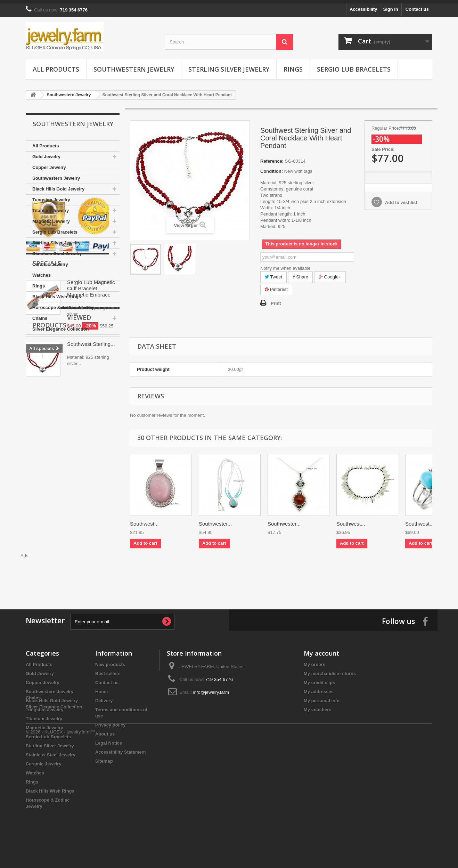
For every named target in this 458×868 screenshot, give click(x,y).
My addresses (319, 688)
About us (105, 731)
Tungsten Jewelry (51, 196)
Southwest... (144, 520)
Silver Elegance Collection (61, 326)
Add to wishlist (401, 199)
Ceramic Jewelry (50, 261)
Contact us (417, 6)
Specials (47, 409)
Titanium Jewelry (51, 207)
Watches (42, 272)
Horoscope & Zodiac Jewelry (63, 304)
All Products (56, 66)
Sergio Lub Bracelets (354, 66)
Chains (40, 315)
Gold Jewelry (46, 153)
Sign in (390, 6)
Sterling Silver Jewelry (229, 66)
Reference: (272, 158)
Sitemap (104, 758)
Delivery (104, 697)
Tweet (273, 273)
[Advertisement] (281, 571)
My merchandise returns (330, 670)
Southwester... (215, 520)
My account (321, 650)
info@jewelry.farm (211, 689)
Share (300, 273)
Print (276, 300)
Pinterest (276, 286)
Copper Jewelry (49, 164)
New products (110, 661)
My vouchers (317, 706)
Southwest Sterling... (91, 539)
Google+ (330, 273)
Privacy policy (110, 721)
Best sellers (108, 670)
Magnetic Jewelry (51, 218)
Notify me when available (285, 265)
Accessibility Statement (121, 749)
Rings (293, 66)
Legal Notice (109, 740)
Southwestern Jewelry (134, 66)
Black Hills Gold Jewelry (58, 185)
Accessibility (363, 6)
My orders (314, 661)
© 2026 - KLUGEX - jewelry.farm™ (60, 849)
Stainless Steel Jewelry (57, 250)
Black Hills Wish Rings (57, 293)
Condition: (272, 168)
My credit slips (319, 679)
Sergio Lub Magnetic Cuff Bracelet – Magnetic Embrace (91, 435)
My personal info (322, 697)
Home (101, 688)
